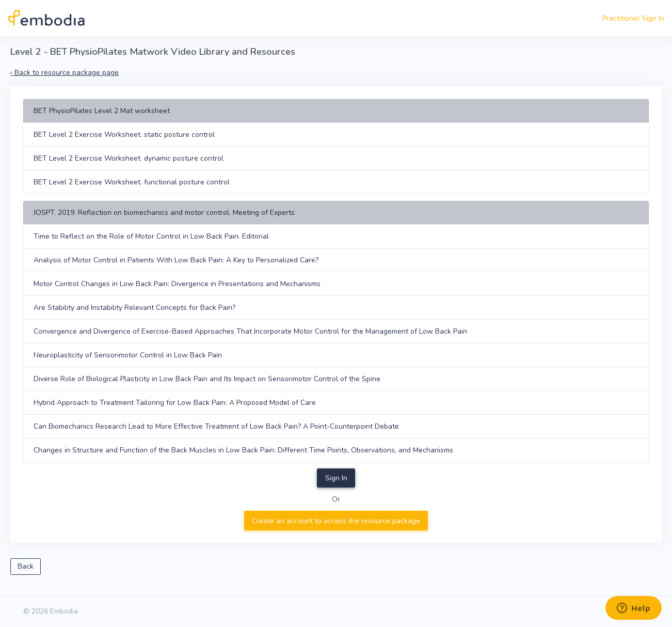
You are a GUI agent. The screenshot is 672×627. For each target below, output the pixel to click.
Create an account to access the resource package (336, 521)
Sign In (336, 478)
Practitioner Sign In (633, 18)
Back (26, 566)
